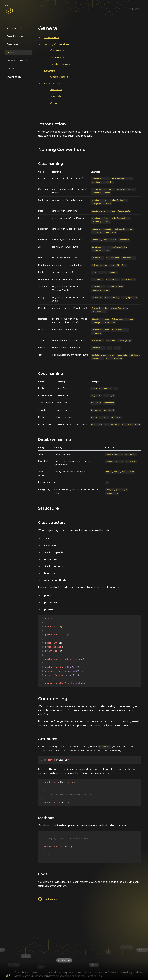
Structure (50, 71)
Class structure (59, 77)
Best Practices (15, 36)
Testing (11, 69)
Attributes (56, 89)
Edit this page (48, 899)
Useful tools (14, 77)
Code (53, 103)
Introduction (52, 37)
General (12, 52)
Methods (56, 96)
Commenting (52, 84)
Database (12, 44)
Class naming (58, 50)
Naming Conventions (57, 44)
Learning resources (18, 61)
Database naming (61, 64)
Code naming (58, 57)
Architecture (14, 28)
